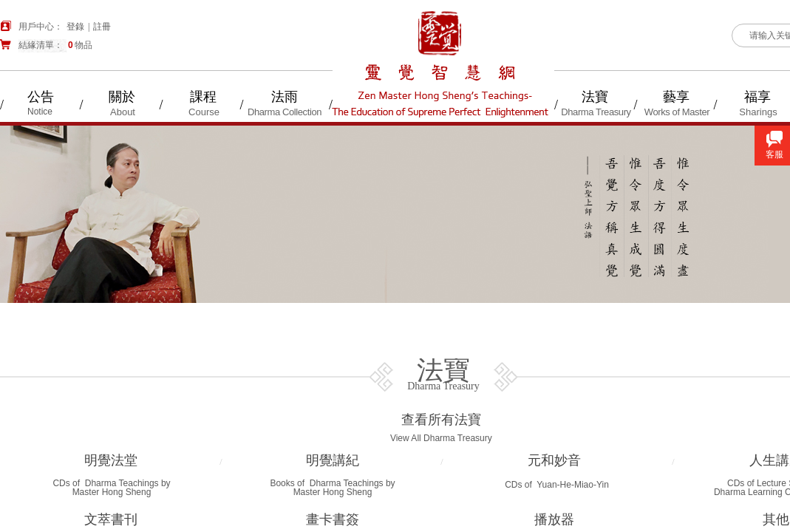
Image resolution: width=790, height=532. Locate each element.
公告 (41, 97)
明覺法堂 (111, 460)
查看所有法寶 (441, 420)
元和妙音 (554, 460)
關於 (122, 97)
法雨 (285, 97)
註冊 (102, 27)
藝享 (676, 97)
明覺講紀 (333, 460)
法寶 (595, 97)
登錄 (75, 27)
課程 (203, 97)
